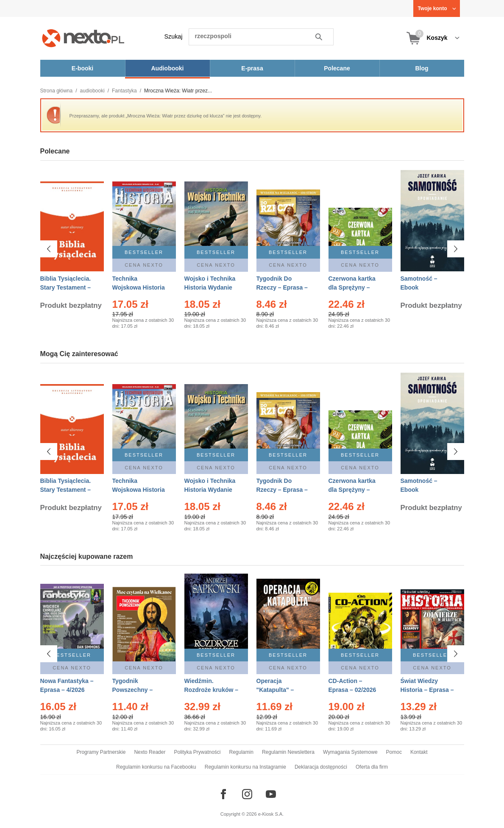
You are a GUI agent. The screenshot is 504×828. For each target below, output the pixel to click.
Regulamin (241, 752)
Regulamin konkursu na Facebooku (156, 767)
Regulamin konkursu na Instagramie (245, 767)
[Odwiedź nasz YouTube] (271, 794)
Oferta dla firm (372, 767)
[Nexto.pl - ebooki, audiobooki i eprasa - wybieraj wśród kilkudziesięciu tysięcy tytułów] (83, 38)
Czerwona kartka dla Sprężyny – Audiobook (352, 287)
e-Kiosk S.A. (271, 814)
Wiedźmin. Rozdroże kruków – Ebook (212, 690)
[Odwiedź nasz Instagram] (247, 794)
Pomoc (394, 752)
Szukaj (174, 36)
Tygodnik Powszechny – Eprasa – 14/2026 (136, 690)
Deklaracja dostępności (321, 767)
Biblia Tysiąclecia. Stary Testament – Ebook (66, 287)
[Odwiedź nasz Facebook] (223, 794)
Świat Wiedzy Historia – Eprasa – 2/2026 (427, 690)
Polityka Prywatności (197, 752)
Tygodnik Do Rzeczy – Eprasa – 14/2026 (282, 287)
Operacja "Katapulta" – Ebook (275, 690)
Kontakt (419, 752)
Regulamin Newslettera (288, 752)
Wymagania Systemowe (350, 752)
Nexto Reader (150, 752)
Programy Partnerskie (101, 752)
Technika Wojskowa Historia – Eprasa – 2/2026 (139, 287)
